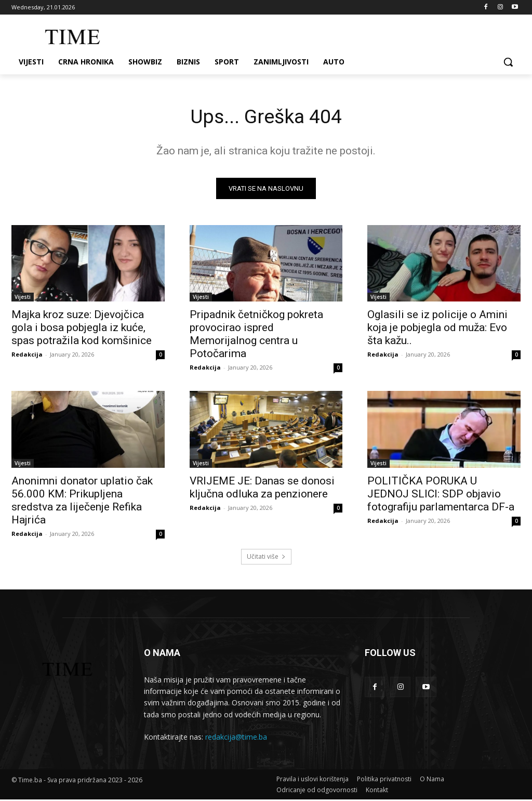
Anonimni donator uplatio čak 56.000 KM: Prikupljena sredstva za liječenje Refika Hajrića (82, 502)
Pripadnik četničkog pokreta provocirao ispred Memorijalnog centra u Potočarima (256, 336)
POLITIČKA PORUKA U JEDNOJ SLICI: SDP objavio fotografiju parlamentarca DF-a (441, 495)
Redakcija (27, 356)
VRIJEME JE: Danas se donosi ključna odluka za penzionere (262, 489)
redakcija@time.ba (236, 739)
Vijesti (23, 299)
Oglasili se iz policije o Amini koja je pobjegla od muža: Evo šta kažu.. (437, 330)
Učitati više (266, 558)
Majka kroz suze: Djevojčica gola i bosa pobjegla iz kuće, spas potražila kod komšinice (82, 330)
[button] (508, 62)
